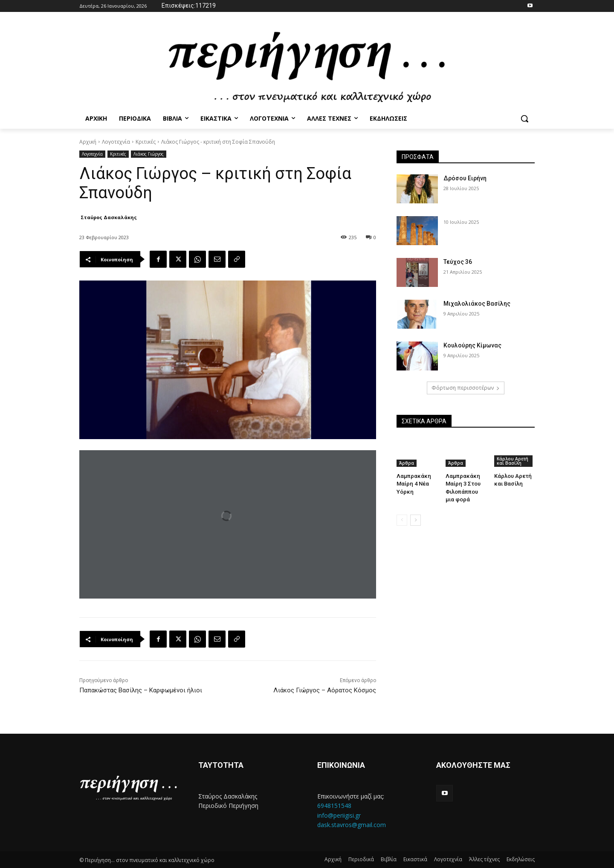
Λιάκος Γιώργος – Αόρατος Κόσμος (325, 690)
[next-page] (416, 520)
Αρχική (88, 142)
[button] (524, 119)
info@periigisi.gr (339, 815)
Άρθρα (407, 463)
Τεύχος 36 (458, 262)
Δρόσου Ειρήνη (465, 178)
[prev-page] (402, 520)
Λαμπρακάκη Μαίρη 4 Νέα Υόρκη (414, 484)
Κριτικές (146, 142)
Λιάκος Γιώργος (149, 154)
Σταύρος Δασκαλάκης (109, 217)
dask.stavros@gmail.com (352, 825)
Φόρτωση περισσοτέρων (466, 388)
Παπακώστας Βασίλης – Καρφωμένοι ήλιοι (141, 690)
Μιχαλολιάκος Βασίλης (477, 304)
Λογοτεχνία (116, 142)
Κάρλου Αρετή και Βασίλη (513, 461)
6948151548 (334, 806)
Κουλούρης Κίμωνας (472, 345)
